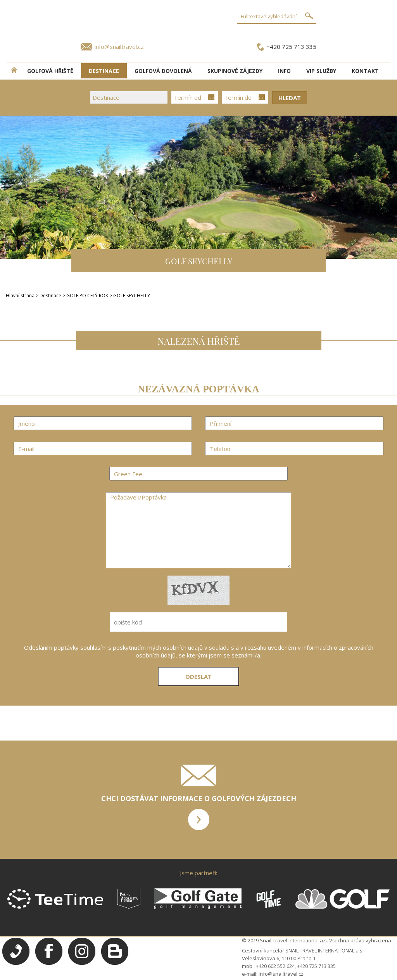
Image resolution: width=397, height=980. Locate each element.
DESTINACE (104, 71)
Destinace (50, 296)
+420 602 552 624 (275, 966)
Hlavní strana (20, 296)
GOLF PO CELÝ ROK (88, 296)
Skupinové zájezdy (235, 71)
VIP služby (321, 71)
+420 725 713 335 (291, 47)
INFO (284, 71)
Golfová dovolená (163, 71)
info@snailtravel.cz (119, 47)
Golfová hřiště (50, 71)
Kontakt (365, 71)
